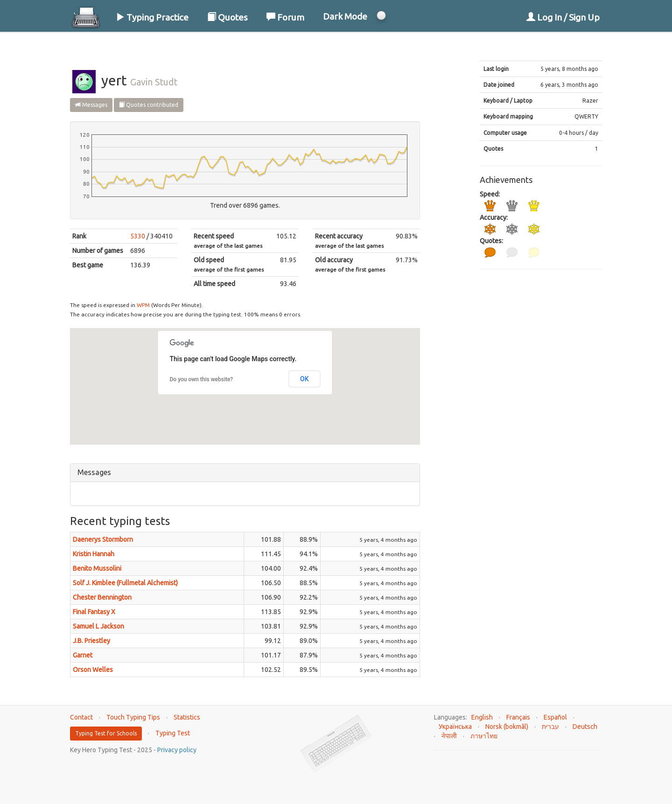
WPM (143, 305)
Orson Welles (93, 670)
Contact (81, 717)
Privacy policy (177, 750)
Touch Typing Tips (133, 717)
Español (555, 717)
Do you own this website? (202, 379)
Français (518, 717)
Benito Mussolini (97, 568)
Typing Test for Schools (106, 733)
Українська (455, 727)
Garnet (83, 655)
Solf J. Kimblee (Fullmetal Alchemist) (125, 583)
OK (304, 379)
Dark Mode (345, 16)
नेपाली (449, 736)
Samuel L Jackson (98, 626)
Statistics (187, 717)
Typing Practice (152, 17)
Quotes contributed (149, 105)
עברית (550, 727)
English (482, 717)
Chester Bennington (102, 597)
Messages (91, 105)
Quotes (227, 17)
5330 (138, 236)
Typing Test (173, 733)
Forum (285, 17)
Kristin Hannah (94, 554)
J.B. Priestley (91, 641)
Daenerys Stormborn (103, 539)
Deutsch (585, 727)
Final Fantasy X (94, 612)
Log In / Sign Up (563, 17)
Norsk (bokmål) (507, 727)
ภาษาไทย (484, 736)
